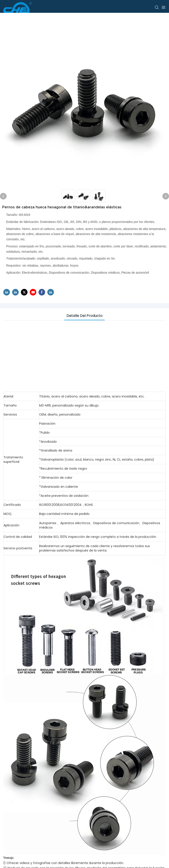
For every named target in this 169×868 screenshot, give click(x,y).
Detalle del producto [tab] (84, 316)
